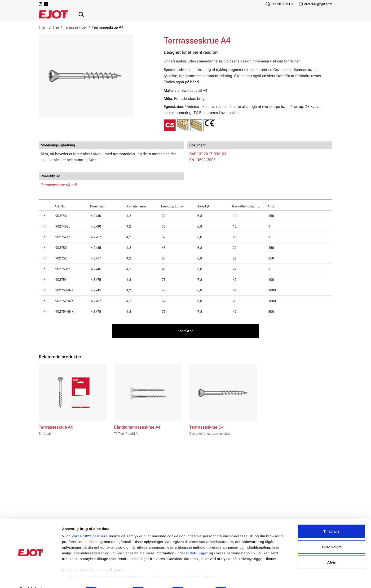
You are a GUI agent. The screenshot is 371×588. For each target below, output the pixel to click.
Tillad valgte (331, 535)
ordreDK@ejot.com (318, 4)
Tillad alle (331, 520)
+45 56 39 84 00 (283, 4)
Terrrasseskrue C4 (206, 427)
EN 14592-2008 (202, 160)
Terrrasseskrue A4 (56, 427)
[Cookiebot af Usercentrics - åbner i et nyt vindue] (31, 579)
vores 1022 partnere (90, 524)
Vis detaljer (246, 579)
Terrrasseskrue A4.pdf (59, 185)
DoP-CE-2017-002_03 (208, 154)
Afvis (332, 551)
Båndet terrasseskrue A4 (137, 427)
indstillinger (197, 541)
